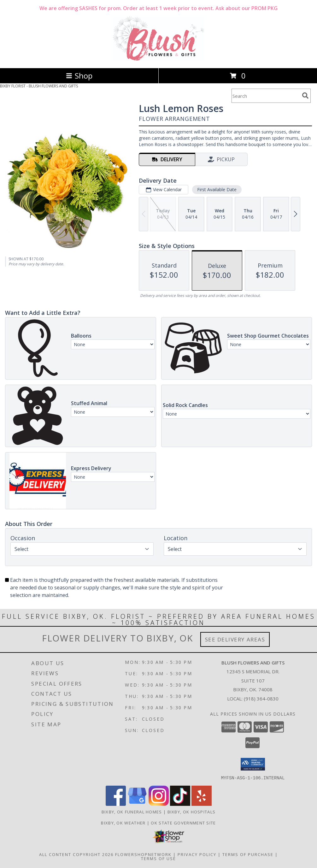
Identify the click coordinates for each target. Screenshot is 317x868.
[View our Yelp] (202, 804)
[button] (253, 764)
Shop (79, 76)
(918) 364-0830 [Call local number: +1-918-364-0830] (261, 699)
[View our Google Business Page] (137, 804)
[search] (305, 96)
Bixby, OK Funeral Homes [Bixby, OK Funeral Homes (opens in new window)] (132, 812)
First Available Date (217, 189)
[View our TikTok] (180, 804)
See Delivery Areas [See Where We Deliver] (235, 639)
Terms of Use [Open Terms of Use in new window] (158, 858)
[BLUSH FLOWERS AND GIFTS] (158, 59)
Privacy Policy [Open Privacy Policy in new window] (197, 854)
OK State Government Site (183, 823)
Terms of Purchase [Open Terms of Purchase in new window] (248, 854)
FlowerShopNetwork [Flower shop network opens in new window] (143, 854)
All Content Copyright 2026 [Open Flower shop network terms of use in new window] (76, 854)
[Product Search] (266, 96)
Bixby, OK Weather (123, 823)
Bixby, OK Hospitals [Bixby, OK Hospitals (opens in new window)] (192, 812)
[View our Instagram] (159, 804)
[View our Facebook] (116, 804)
